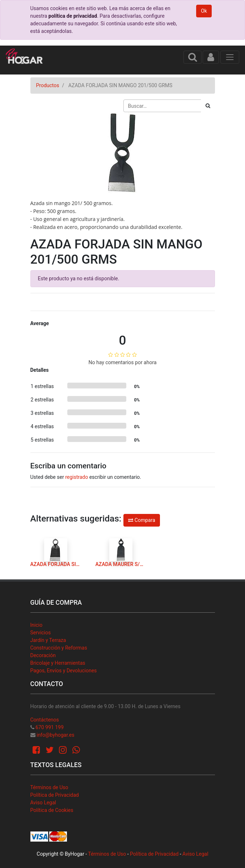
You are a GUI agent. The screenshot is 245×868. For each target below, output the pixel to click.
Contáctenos (45, 720)
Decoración (43, 655)
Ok (204, 11)
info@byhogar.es (55, 735)
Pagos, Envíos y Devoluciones (64, 671)
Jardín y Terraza (48, 640)
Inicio (37, 625)
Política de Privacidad (55, 795)
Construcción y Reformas (59, 648)
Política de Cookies (52, 810)
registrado (77, 477)
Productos (48, 85)
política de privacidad (73, 16)
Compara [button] (141, 520)
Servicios (41, 633)
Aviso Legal (43, 803)
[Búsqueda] (208, 106)
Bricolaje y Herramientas (58, 663)
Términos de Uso (49, 787)
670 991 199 (50, 727)
